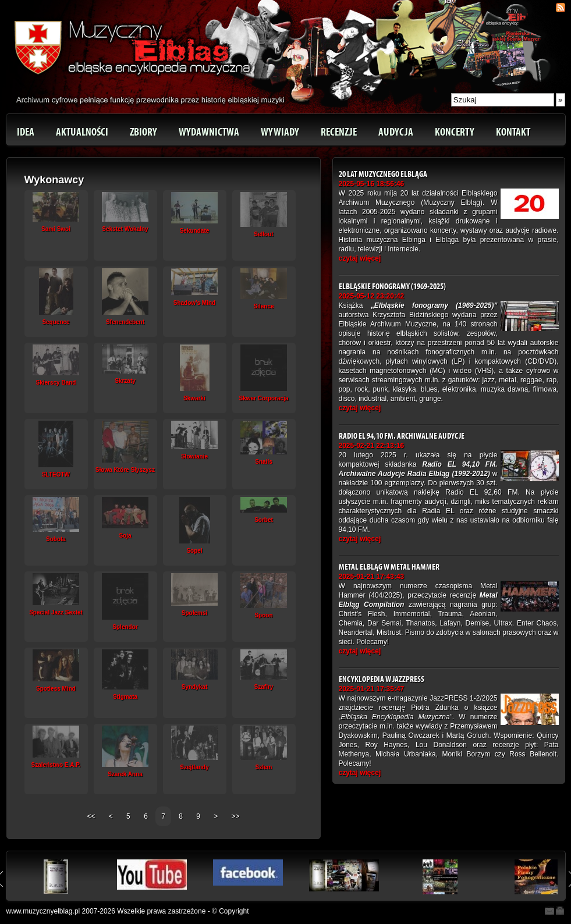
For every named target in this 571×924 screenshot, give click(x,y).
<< (92, 816)
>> (236, 816)
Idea (26, 132)
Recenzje (339, 132)
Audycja (396, 132)
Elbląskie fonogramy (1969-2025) (392, 287)
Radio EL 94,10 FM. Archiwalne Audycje (402, 436)
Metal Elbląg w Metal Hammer (389, 567)
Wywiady (280, 132)
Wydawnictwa (209, 132)
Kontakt (513, 132)
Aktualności (82, 132)
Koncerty (455, 132)
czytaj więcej (360, 258)
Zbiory (143, 132)
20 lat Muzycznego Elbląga (383, 174)
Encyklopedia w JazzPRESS (382, 679)
